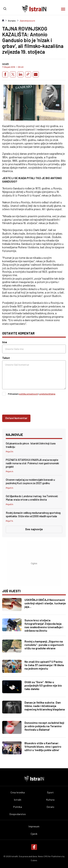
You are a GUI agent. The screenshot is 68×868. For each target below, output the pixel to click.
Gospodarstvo (18, 814)
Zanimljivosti (27, 21)
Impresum (34, 826)
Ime (5, 342)
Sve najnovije (34, 529)
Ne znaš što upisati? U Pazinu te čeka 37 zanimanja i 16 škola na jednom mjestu (44, 665)
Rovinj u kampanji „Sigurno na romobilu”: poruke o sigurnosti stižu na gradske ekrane (44, 645)
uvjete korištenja (47, 394)
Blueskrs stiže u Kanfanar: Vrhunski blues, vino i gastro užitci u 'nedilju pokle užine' (43, 746)
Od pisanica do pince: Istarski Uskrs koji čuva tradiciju (31, 445)
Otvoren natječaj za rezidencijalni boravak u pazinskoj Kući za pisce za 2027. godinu (30, 481)
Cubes (34, 860)
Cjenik (34, 834)
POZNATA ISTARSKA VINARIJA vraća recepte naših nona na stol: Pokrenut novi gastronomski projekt (32, 463)
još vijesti (11, 591)
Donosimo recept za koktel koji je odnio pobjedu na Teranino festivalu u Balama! (44, 726)
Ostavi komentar (16, 418)
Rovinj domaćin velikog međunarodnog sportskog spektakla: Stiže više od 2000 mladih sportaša (33, 514)
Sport (50, 792)
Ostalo (12, 21)
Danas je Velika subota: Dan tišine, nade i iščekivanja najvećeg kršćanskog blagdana (45, 706)
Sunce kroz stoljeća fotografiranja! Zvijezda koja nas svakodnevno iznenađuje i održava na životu (44, 625)
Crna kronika (18, 792)
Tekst (6, 358)
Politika (18, 807)
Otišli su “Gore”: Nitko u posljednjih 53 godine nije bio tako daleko (43, 685)
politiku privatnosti (28, 394)
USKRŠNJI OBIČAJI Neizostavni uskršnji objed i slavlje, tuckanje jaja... (45, 603)
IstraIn (18, 800)
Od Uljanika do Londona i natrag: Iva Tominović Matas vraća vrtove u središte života (32, 498)
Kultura (50, 800)
